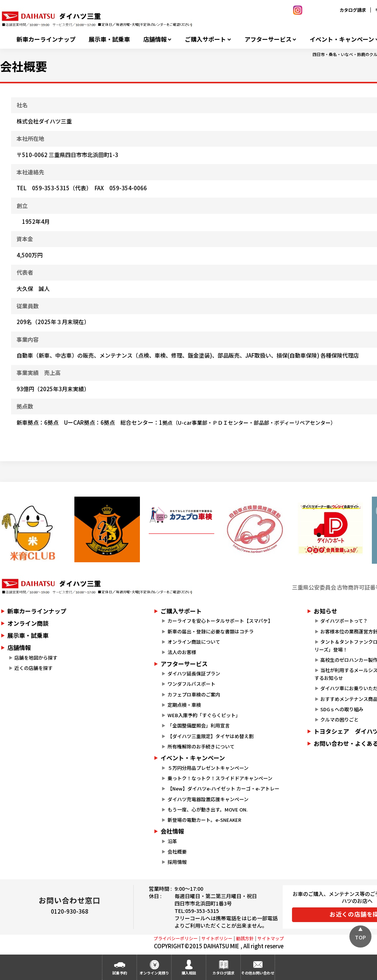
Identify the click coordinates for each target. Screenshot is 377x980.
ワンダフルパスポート (191, 684)
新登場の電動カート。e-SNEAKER (204, 820)
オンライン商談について (194, 642)
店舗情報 (155, 39)
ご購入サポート (205, 39)
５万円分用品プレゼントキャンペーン (208, 768)
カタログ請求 (353, 10)
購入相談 (189, 973)
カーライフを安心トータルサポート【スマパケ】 (220, 621)
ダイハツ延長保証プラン (194, 673)
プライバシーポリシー (176, 938)
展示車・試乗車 (109, 39)
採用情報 (177, 862)
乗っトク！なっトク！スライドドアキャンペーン (220, 778)
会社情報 (172, 831)
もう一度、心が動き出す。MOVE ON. (207, 809)
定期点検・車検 (184, 705)
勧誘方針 (245, 938)
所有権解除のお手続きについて (201, 746)
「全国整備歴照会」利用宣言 (199, 725)
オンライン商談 (28, 623)
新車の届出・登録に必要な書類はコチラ (211, 631)
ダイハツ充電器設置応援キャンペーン (208, 799)
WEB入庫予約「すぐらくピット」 (204, 715)
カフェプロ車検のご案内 (194, 694)
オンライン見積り (154, 973)
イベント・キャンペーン (193, 758)
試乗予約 (120, 973)
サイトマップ (271, 938)
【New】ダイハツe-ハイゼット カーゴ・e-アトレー (223, 788)
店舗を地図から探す (36, 658)
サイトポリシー (217, 938)
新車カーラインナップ (46, 39)
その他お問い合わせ (258, 973)
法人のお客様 (182, 652)
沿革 (172, 841)
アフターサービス (268, 39)
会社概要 (177, 852)
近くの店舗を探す (34, 668)
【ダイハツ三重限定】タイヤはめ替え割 (211, 736)
